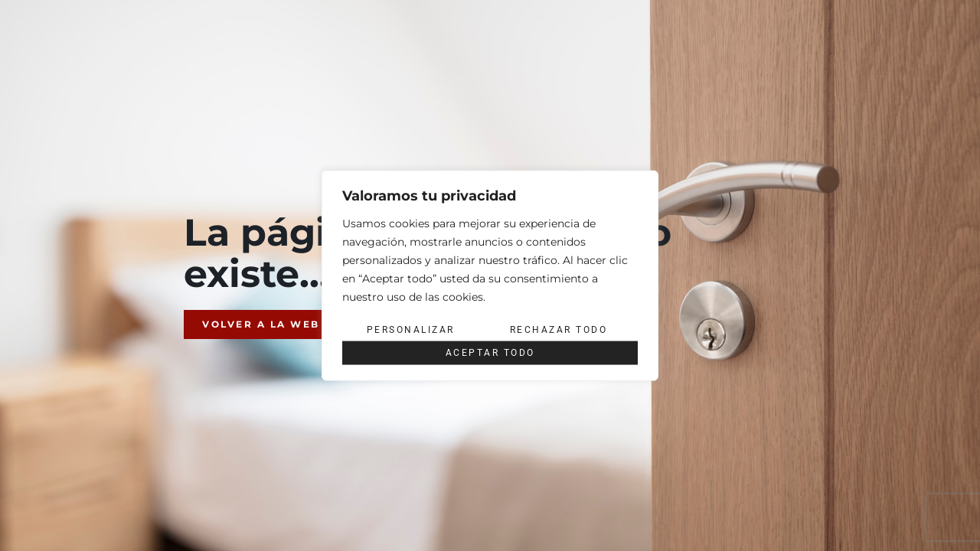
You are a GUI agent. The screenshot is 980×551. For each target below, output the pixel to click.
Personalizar (411, 330)
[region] (490, 276)
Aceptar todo (490, 353)
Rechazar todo (559, 330)
